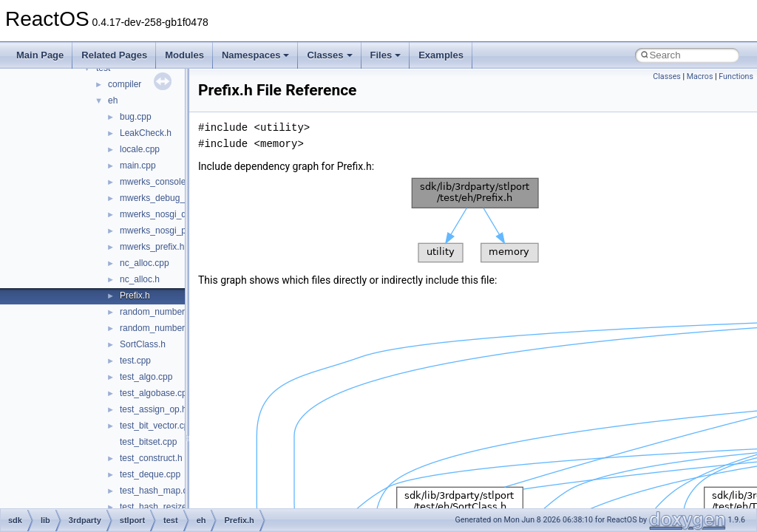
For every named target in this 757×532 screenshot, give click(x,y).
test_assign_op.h (153, 409)
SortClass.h (143, 344)
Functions (736, 76)
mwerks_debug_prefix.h (167, 198)
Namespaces (256, 55)
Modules (184, 55)
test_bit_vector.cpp (157, 426)
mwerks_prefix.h (152, 247)
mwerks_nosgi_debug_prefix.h (180, 214)
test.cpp (135, 361)
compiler (125, 84)
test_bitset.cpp (148, 442)
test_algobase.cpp (156, 393)
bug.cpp (136, 117)
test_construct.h (151, 458)
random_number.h (156, 328)
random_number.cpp (160, 312)
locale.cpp (140, 149)
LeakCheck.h (146, 133)
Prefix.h (135, 296)
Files (386, 55)
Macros (700, 76)
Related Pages (114, 55)
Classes (329, 55)
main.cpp (138, 166)
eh (113, 100)
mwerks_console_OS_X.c (170, 182)
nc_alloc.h (140, 279)
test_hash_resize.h (157, 507)
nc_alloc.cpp (145, 263)
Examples (441, 55)
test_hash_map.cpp (159, 491)
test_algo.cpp (146, 377)
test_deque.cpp (150, 474)
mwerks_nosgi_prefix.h (165, 231)
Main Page (40, 55)
